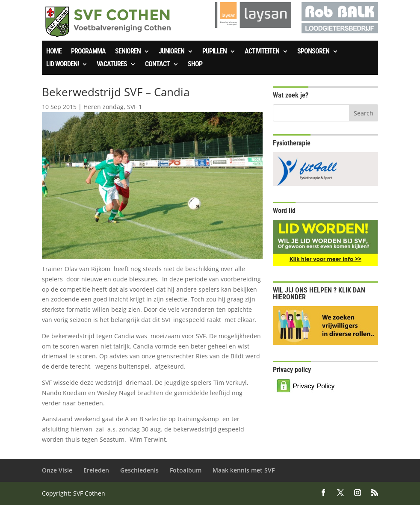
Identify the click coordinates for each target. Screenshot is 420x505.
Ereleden (96, 470)
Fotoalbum (186, 470)
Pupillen (214, 52)
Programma (88, 52)
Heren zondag (104, 107)
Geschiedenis (139, 470)
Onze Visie (57, 470)
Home (54, 52)
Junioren (172, 52)
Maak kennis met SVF (244, 470)
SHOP (195, 65)
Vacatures (112, 65)
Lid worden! (62, 65)
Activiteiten (262, 52)
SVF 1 (135, 107)
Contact (157, 65)
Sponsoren (313, 52)
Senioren (128, 52)
